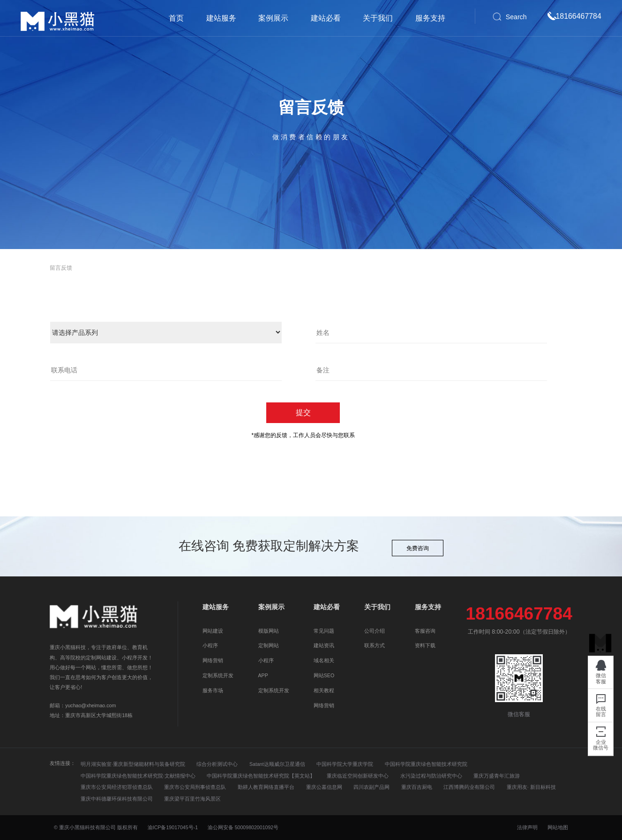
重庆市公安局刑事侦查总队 (195, 787)
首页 (176, 18)
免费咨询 (418, 548)
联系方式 (375, 645)
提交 (303, 412)
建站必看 (326, 18)
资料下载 (425, 645)
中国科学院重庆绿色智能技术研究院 (426, 764)
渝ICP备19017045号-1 (173, 827)
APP (263, 675)
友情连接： (63, 763)
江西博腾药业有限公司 (469, 787)
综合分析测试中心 (217, 764)
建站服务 (221, 18)
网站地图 (558, 827)
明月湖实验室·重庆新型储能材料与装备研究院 (133, 764)
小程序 (210, 645)
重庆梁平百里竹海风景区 (192, 799)
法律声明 (528, 827)
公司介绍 (375, 631)
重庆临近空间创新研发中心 (358, 776)
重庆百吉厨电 (417, 787)
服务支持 (430, 18)
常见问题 (324, 631)
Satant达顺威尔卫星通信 (277, 764)
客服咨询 (425, 631)
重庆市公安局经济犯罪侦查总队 (117, 787)
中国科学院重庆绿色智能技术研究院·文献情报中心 (138, 776)
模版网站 (269, 631)
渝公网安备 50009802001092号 (243, 827)
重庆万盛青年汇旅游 (497, 776)
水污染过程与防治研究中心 (431, 776)
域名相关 (324, 660)
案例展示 (273, 18)
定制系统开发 (218, 675)
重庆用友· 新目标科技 (531, 787)
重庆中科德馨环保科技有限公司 (117, 799)
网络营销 (213, 660)
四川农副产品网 (371, 787)
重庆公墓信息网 (324, 787)
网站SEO (324, 675)
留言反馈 (61, 268)
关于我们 (378, 18)
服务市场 (213, 690)
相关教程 (324, 690)
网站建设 (213, 631)
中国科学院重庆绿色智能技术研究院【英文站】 (261, 776)
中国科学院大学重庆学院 (345, 764)
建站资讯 (324, 645)
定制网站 (269, 645)
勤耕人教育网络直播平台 (266, 787)
